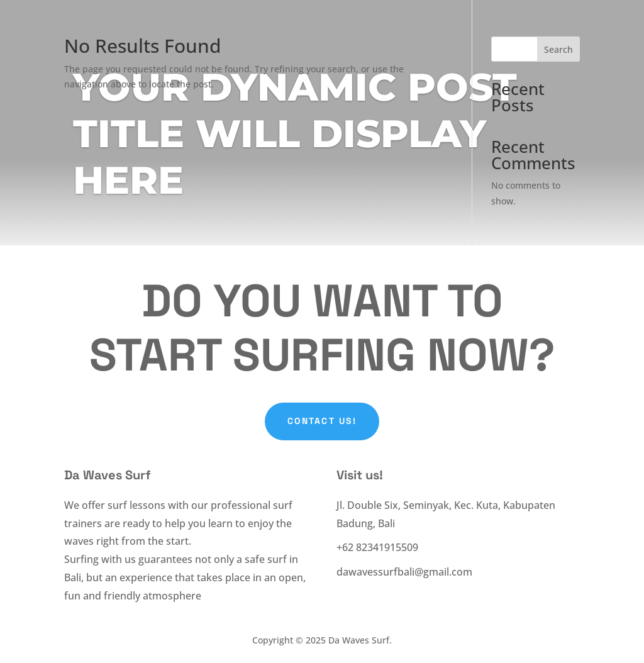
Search (558, 49)
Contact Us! (322, 421)
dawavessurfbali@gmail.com (404, 572)
